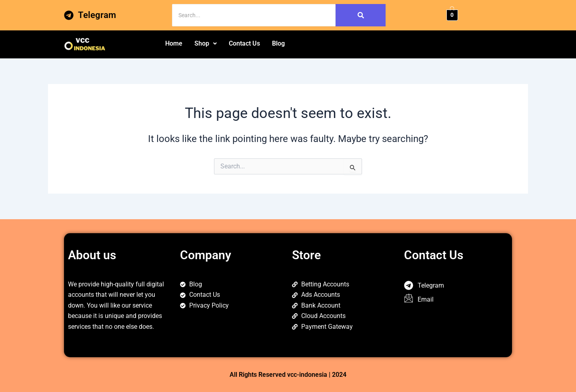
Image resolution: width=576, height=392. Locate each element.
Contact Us (244, 43)
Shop (206, 43)
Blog (278, 43)
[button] (206, 44)
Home (174, 43)
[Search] (254, 15)
